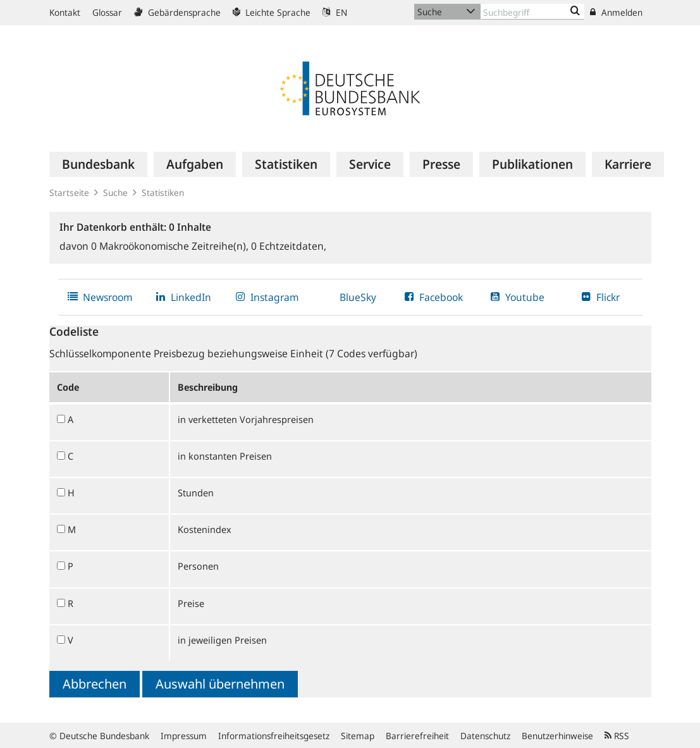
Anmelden (616, 12)
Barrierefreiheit (417, 736)
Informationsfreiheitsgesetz (274, 736)
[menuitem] (98, 164)
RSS (617, 736)
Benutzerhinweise (557, 736)
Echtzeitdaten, (289, 246)
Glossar (107, 12)
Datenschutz (485, 736)
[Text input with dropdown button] (533, 12)
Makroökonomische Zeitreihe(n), (171, 246)
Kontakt (65, 12)
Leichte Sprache (272, 12)
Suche (115, 193)
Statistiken (163, 193)
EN (335, 12)
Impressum (184, 736)
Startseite (69, 193)
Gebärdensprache (177, 12)
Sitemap (358, 736)
